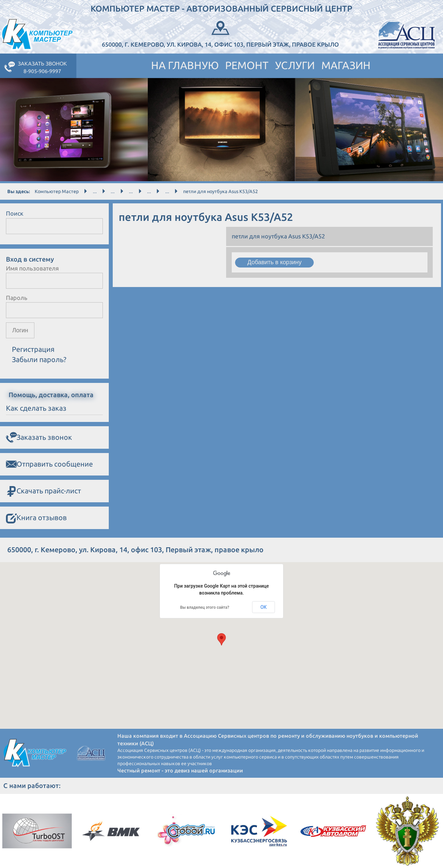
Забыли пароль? (39, 359)
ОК (264, 607)
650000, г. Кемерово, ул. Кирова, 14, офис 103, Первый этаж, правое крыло (220, 33)
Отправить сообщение (49, 464)
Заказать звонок (39, 437)
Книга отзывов (36, 518)
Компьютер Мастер (57, 191)
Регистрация (33, 350)
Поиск (15, 213)
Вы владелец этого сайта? (205, 607)
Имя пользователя (32, 268)
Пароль (17, 298)
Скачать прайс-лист (43, 491)
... (95, 191)
